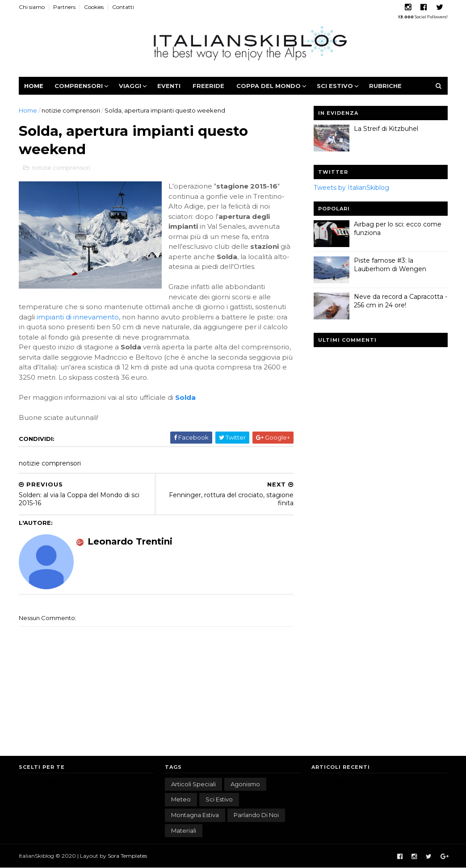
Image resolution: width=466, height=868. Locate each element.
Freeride (208, 86)
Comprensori (79, 86)
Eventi (169, 86)
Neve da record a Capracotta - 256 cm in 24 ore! (401, 301)
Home (34, 86)
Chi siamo (32, 7)
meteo (181, 799)
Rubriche (385, 86)
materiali (184, 830)
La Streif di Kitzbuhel (386, 129)
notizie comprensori (71, 110)
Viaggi (130, 86)
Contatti (123, 7)
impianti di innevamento (78, 317)
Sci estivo (335, 86)
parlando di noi (256, 815)
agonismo (245, 784)
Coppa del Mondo (269, 86)
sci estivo (219, 799)
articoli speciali (193, 784)
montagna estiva (195, 815)
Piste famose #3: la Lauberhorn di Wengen (390, 265)
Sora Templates (127, 856)
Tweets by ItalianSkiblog (351, 188)
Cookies (94, 7)
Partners (64, 7)
